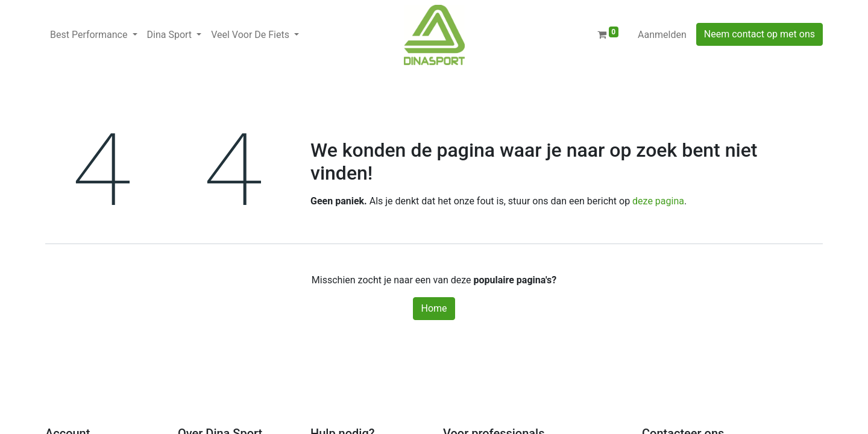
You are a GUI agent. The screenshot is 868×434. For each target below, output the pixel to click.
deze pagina (658, 201)
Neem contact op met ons (759, 34)
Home (434, 308)
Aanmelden (662, 35)
